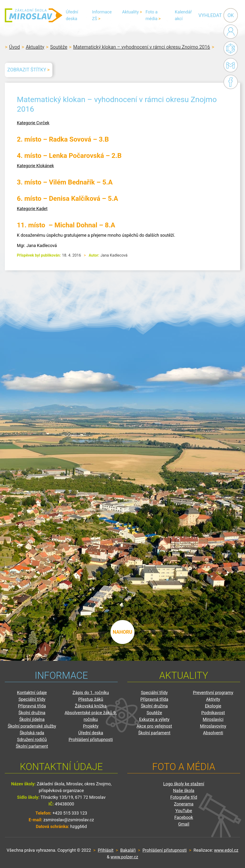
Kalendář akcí (183, 15)
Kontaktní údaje (32, 693)
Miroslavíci (213, 719)
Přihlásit (106, 850)
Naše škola (184, 790)
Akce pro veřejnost (154, 726)
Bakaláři (231, 48)
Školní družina (32, 713)
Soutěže (59, 47)
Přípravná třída (32, 706)
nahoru (122, 632)
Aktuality (130, 12)
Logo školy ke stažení (184, 784)
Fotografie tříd (184, 797)
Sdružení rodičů (32, 739)
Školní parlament (32, 746)
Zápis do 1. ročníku (91, 693)
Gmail (230, 65)
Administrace (231, 32)
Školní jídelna (32, 719)
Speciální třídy (32, 699)
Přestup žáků (91, 699)
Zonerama (184, 804)
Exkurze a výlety (154, 719)
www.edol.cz (226, 850)
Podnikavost (213, 713)
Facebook (231, 82)
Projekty (91, 726)
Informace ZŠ (102, 15)
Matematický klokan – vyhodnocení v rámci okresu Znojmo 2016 (142, 47)
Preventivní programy (213, 693)
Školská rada (32, 733)
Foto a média (151, 15)
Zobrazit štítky (27, 70)
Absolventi (213, 733)
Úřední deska (72, 15)
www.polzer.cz (124, 857)
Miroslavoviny (213, 726)
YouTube (184, 811)
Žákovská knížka (91, 706)
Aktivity (213, 699)
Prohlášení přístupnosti (91, 739)
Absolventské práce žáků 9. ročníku (91, 716)
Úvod (14, 47)
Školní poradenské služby (32, 726)
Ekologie (213, 706)
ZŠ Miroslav (33, 15)
